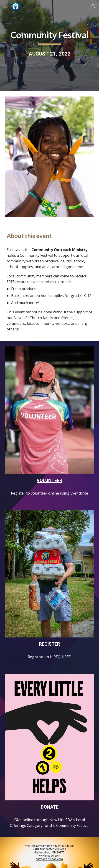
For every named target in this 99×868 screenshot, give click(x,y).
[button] (5, 6)
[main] (49, 46)
